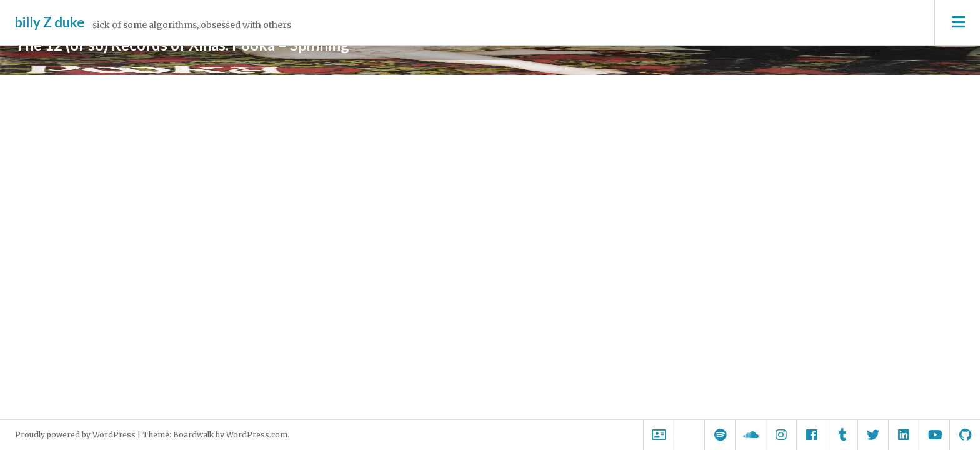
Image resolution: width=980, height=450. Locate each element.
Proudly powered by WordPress (75, 435)
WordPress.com (257, 435)
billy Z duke (50, 22)
